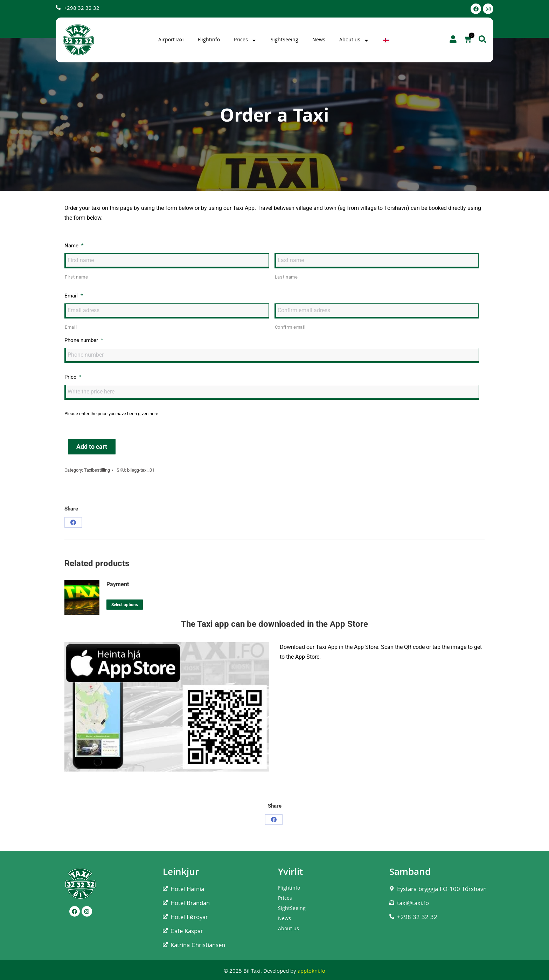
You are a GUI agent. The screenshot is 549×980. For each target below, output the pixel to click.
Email (74, 296)
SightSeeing (284, 40)
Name (74, 246)
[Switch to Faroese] (387, 40)
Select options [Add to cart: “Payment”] (125, 605)
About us (354, 40)
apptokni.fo (311, 972)
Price (73, 377)
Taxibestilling (97, 470)
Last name (286, 277)
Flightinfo (209, 40)
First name (77, 277)
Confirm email (290, 327)
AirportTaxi (171, 40)
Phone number (84, 340)
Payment (118, 584)
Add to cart (92, 447)
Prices (245, 40)
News (319, 40)
